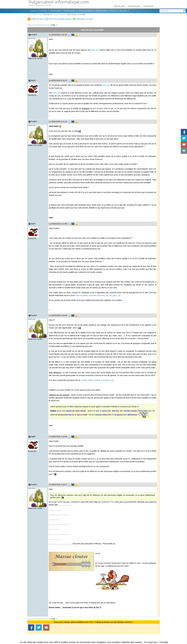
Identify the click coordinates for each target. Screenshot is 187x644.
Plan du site (119, 6)
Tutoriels (43, 11)
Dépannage (55, 11)
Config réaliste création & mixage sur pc (98, 380)
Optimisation (69, 11)
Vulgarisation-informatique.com (59, 2)
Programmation (86, 11)
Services (123, 11)
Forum (113, 11)
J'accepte (164, 642)
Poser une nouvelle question (59, 19)
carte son (95, 50)
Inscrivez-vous (134, 6)
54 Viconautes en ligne (35, 15)
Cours (33, 11)
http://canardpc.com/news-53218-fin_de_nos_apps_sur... (99, 295)
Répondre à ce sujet (83, 19)
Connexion (148, 6)
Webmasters (102, 11)
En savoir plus (151, 642)
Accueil (56, 15)
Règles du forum (36, 19)
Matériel (63, 15)
